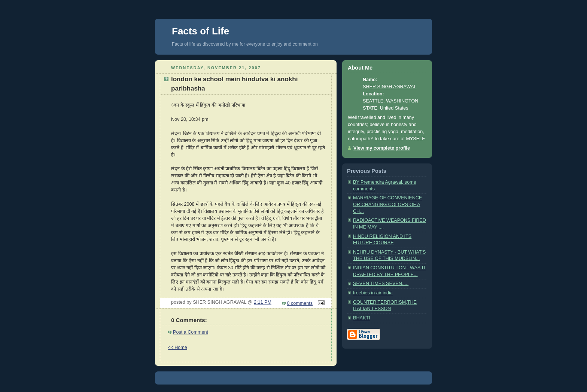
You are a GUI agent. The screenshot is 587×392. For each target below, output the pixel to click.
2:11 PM (263, 302)
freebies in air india (373, 293)
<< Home (177, 347)
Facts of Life (200, 31)
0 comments (300, 303)
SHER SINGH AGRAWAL (390, 87)
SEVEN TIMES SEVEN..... (381, 284)
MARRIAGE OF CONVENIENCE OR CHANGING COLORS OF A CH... (387, 204)
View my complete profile (382, 148)
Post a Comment (191, 332)
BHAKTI (362, 318)
